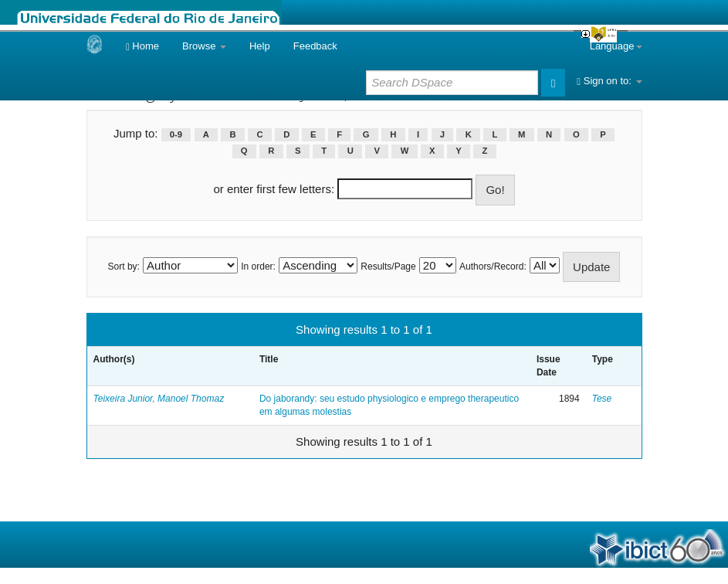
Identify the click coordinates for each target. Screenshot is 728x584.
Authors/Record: (493, 267)
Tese (602, 399)
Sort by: (124, 267)
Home (142, 46)
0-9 (176, 134)
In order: (258, 267)
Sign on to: (609, 81)
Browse (204, 46)
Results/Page (388, 267)
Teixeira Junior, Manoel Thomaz (159, 399)
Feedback (315, 46)
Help (260, 46)
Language (616, 46)
